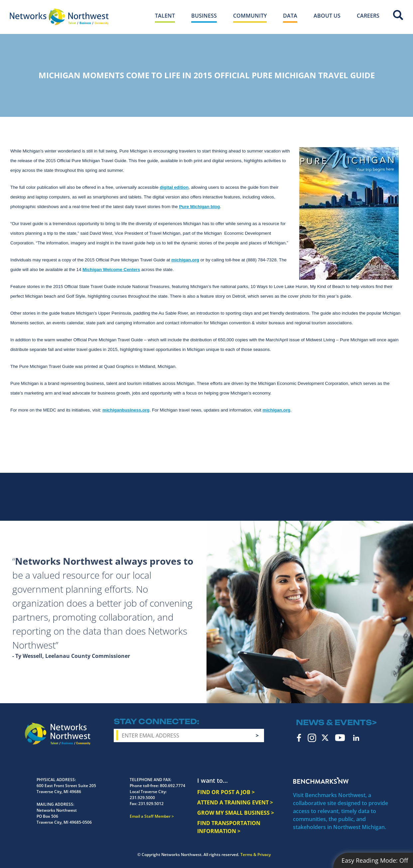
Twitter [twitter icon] (325, 738)
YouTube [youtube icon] (340, 738)
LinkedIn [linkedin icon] (356, 738)
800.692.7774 (173, 786)
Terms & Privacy (256, 855)
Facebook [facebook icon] (299, 738)
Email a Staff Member (150, 816)
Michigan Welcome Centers (111, 270)
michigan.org (185, 260)
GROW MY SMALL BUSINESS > (236, 813)
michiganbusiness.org (126, 410)
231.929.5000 (142, 798)
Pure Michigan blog (199, 207)
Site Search (398, 15)
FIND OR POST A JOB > (226, 792)
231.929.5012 (151, 804)
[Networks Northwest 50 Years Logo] (59, 17)
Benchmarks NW (321, 780)
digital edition (174, 187)
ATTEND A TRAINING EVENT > (235, 802)
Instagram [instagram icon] (312, 738)
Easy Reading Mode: (375, 860)
